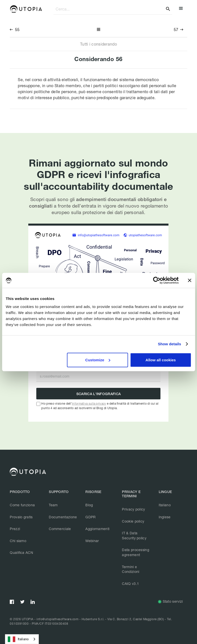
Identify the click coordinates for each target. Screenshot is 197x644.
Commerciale (60, 529)
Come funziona (22, 505)
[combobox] (22, 639)
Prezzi (15, 529)
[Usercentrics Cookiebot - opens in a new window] (157, 280)
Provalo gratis (21, 517)
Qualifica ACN (21, 552)
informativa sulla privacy (89, 404)
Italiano (165, 505)
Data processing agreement (136, 552)
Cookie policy (133, 521)
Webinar (92, 541)
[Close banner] (189, 280)
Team (53, 505)
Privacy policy (133, 509)
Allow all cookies (161, 360)
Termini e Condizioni (131, 569)
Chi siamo (18, 541)
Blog (89, 505)
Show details (170, 344)
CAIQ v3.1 (130, 584)
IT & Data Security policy (134, 535)
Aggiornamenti (97, 529)
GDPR (90, 517)
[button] (181, 9)
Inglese (165, 517)
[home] (26, 9)
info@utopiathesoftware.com (57, 619)
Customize (98, 360)
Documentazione (63, 517)
